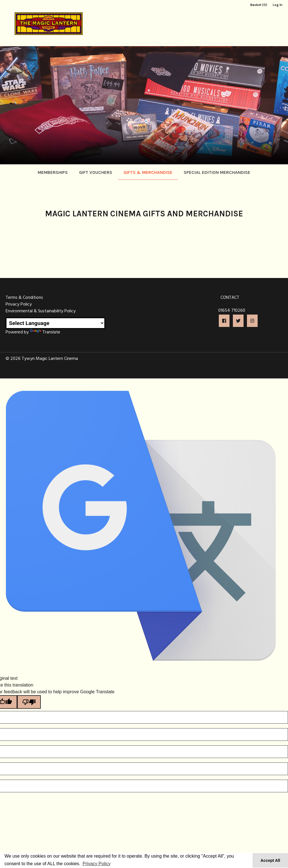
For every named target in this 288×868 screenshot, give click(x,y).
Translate (45, 332)
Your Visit (57, 37)
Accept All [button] (270, 860)
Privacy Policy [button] (96, 864)
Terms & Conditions (24, 298)
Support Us (134, 37)
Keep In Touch (242, 37)
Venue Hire (201, 37)
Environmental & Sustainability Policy (41, 311)
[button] (224, 321)
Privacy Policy (19, 304)
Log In (278, 5)
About (95, 37)
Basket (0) (259, 5)
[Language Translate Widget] (55, 323)
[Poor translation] (29, 702)
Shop (163, 37)
